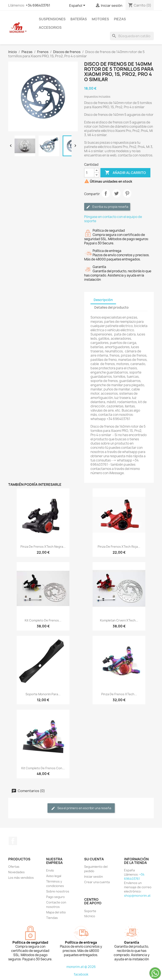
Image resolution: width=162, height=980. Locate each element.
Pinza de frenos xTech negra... (43, 547)
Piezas (120, 19)
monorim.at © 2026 (81, 967)
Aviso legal (54, 876)
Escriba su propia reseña (107, 207)
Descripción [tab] (103, 300)
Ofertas (14, 867)
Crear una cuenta (97, 882)
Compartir (106, 193)
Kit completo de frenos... (43, 620)
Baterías (79, 19)
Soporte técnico (90, 914)
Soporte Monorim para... (43, 694)
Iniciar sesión (94, 877)
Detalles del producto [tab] (111, 307)
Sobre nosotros (58, 891)
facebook (81, 974)
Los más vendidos (21, 878)
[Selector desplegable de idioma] (78, 6)
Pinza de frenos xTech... (119, 694)
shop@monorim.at (137, 896)
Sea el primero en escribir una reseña (81, 808)
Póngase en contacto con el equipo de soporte (113, 219)
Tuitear (116, 193)
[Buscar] (132, 36)
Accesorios (50, 27)
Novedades (16, 872)
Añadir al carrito (125, 173)
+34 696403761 (38, 5)
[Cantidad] (89, 173)
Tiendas (52, 918)
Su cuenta (94, 859)
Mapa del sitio (56, 912)
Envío (50, 870)
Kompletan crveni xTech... (119, 620)
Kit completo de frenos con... (43, 768)
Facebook (13, 841)
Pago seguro (55, 897)
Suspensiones (52, 19)
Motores (100, 19)
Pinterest (127, 193)
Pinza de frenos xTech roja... (119, 547)
